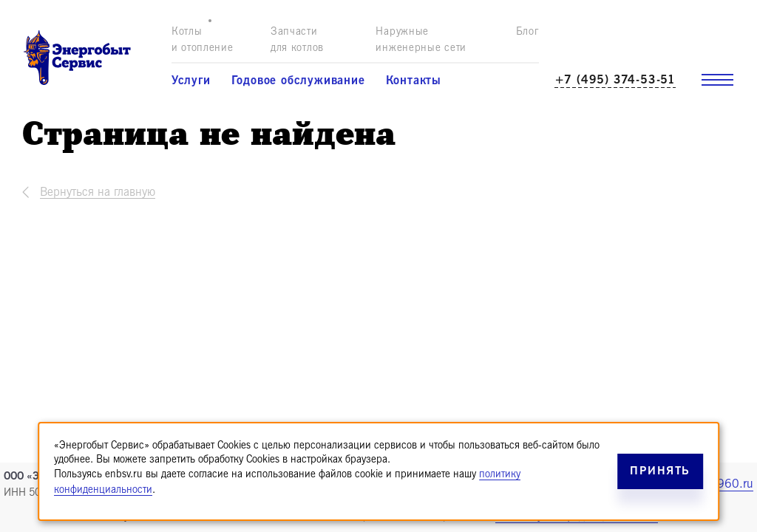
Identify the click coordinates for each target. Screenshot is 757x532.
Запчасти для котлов (297, 40)
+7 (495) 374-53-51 (615, 80)
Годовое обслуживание (298, 81)
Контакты (414, 81)
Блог (527, 31)
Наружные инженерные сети (421, 40)
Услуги (191, 81)
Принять (660, 471)
